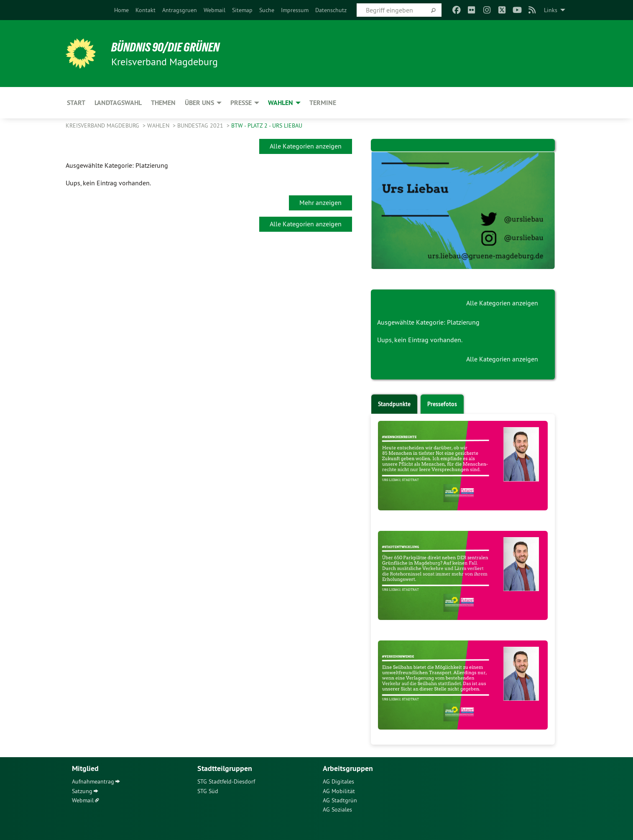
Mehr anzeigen (320, 202)
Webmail (214, 10)
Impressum (295, 10)
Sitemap (242, 10)
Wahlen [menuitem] (281, 103)
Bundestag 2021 (201, 125)
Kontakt (145, 10)
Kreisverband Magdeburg (103, 125)
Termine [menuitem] (323, 103)
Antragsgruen (180, 10)
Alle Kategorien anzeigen (306, 146)
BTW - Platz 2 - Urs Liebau (267, 125)
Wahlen (159, 125)
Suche (267, 10)
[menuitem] (121, 10)
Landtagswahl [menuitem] (118, 103)
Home (121, 10)
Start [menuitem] (76, 103)
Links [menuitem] (551, 10)
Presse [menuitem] (241, 103)
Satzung (82, 791)
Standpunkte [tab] (394, 404)
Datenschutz (331, 10)
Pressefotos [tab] (442, 404)
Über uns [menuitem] (199, 103)
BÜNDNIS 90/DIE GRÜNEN (169, 47)
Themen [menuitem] (163, 103)
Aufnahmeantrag (93, 781)
